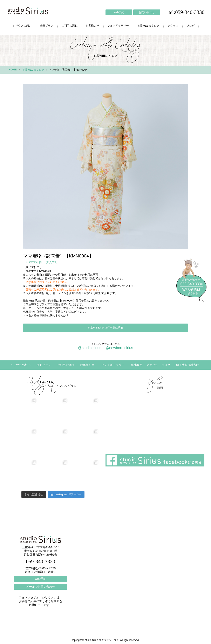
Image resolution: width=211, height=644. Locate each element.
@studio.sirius (90, 348)
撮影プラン (46, 26)
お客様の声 (92, 26)
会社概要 (136, 365)
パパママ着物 (33, 262)
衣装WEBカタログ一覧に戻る (106, 328)
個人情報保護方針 (188, 365)
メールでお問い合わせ (41, 587)
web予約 (119, 12)
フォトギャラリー (118, 26)
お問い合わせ (147, 12)
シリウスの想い (22, 26)
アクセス (173, 26)
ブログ (190, 26)
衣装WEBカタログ (148, 26)
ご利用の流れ (69, 26)
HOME (13, 70)
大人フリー (53, 262)
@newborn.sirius (119, 348)
